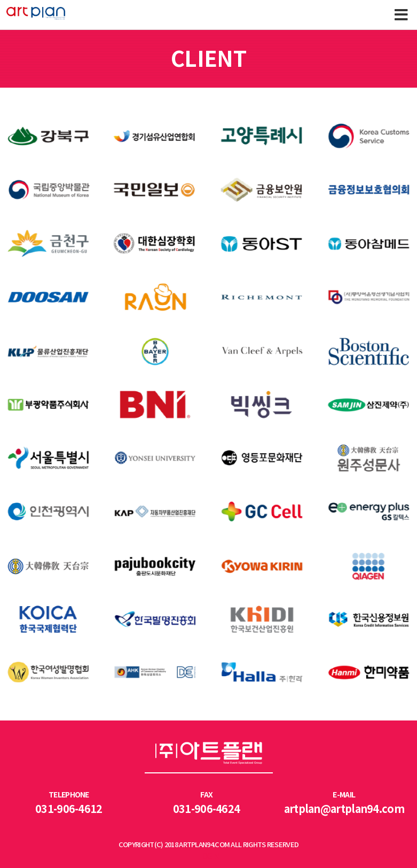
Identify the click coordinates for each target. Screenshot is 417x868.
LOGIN (208, 857)
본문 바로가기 (0, 0)
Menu (401, 15)
